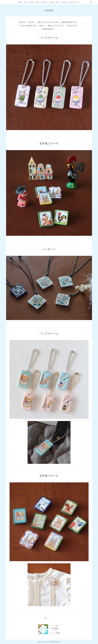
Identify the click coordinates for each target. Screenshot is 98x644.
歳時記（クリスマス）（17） (56, 26)
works (31, 2)
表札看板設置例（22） (48, 29)
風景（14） (23, 22)
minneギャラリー (74, 2)
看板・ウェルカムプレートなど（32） (48, 22)
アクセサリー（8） (72, 26)
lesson (52, 2)
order (58, 2)
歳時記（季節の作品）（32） (69, 22)
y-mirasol (45, 642)
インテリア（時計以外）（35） (28, 26)
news (26, 2)
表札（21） (32, 22)
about (37, 2)
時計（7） (42, 26)
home (20, 2)
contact (64, 2)
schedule (44, 2)
